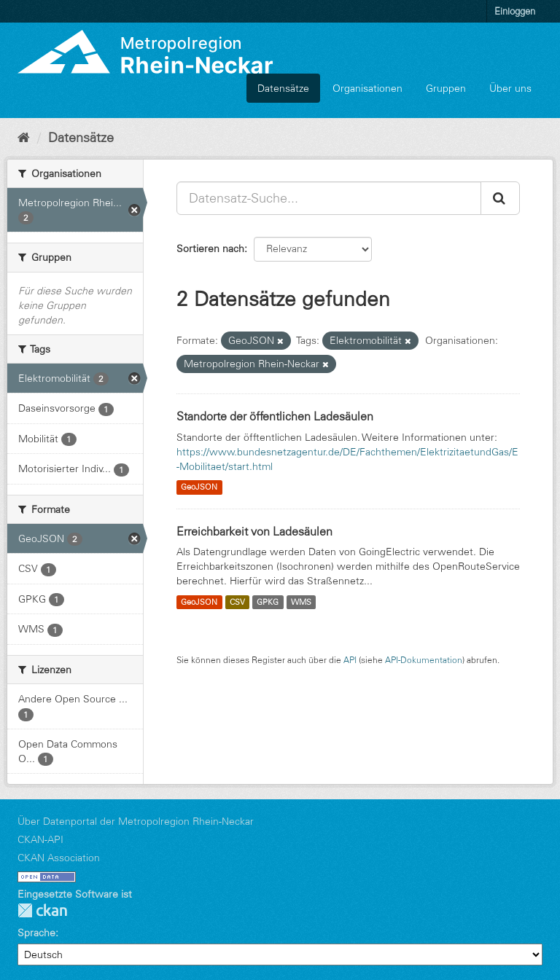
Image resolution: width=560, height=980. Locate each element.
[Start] (24, 138)
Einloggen (515, 11)
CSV (237, 602)
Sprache (36, 933)
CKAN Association (59, 858)
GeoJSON (199, 487)
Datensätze (283, 88)
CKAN (42, 910)
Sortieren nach (210, 248)
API (350, 660)
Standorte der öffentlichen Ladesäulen (275, 416)
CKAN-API (40, 839)
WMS (301, 602)
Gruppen (446, 88)
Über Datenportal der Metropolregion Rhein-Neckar (136, 821)
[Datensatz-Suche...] (329, 198)
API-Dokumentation (424, 660)
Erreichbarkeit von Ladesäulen (254, 531)
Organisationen (367, 88)
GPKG (268, 602)
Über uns (510, 88)
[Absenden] (500, 198)
